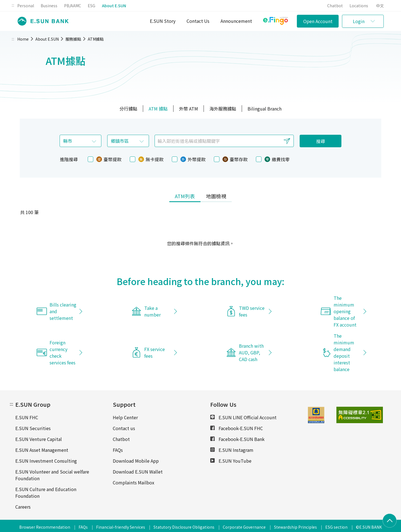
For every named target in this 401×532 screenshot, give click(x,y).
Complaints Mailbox (134, 482)
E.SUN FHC (27, 417)
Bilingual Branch (265, 109)
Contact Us (198, 21)
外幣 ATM (189, 109)
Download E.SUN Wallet (138, 472)
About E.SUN (114, 6)
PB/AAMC (73, 6)
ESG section (336, 527)
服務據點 (73, 39)
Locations (359, 6)
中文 (380, 6)
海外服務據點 (223, 109)
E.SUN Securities (33, 428)
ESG (91, 6)
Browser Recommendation (45, 527)
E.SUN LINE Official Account (243, 417)
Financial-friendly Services (121, 527)
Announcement (236, 21)
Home (23, 39)
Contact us (124, 428)
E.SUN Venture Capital (39, 439)
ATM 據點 (158, 109)
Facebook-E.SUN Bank (237, 439)
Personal (26, 6)
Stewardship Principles (295, 527)
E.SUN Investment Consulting (46, 461)
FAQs (118, 450)
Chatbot (335, 6)
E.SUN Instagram (232, 450)
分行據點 (128, 109)
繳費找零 (273, 159)
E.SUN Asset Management (42, 450)
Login (359, 21)
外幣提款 (189, 159)
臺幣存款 (231, 159)
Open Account (318, 21)
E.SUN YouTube (231, 461)
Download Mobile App (136, 461)
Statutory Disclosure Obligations (184, 527)
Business (49, 6)
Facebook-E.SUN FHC (237, 428)
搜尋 (321, 141)
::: (13, 5)
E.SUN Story (163, 21)
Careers (23, 507)
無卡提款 (147, 159)
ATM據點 (96, 39)
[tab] (185, 197)
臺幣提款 (105, 159)
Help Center (125, 417)
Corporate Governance (244, 527)
